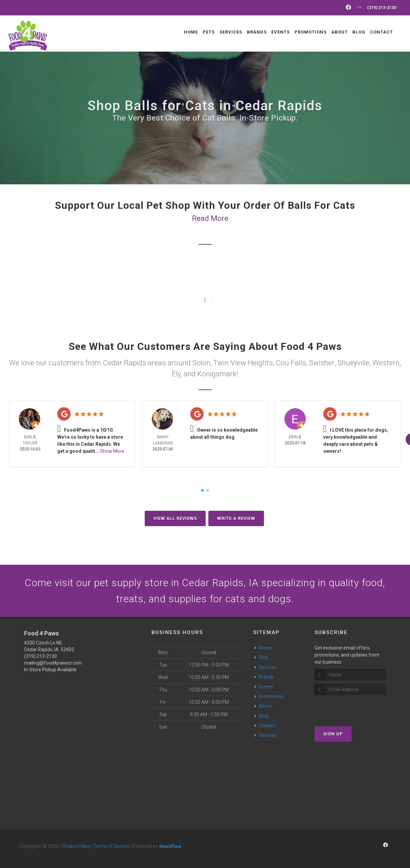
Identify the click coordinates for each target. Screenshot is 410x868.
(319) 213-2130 (41, 656)
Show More (112, 451)
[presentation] (350, 708)
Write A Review (236, 518)
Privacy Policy (76, 846)
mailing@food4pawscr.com (53, 663)
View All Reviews (175, 518)
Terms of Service (112, 846)
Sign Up (333, 734)
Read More (210, 218)
